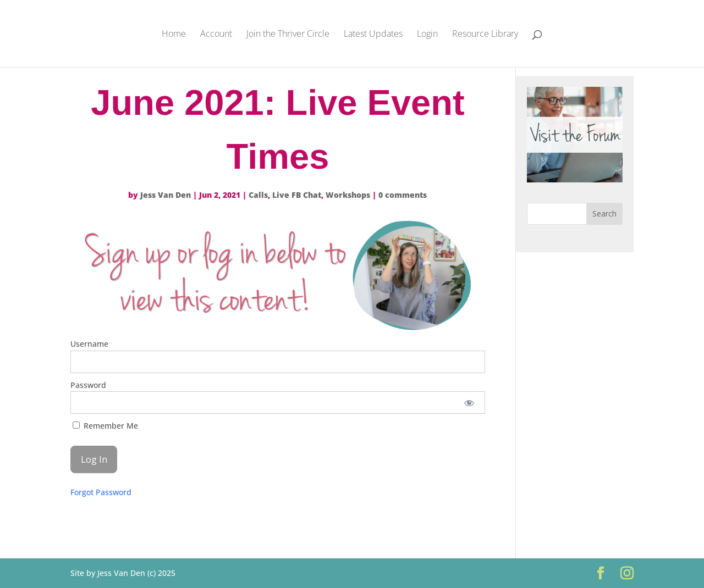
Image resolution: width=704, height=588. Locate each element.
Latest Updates (373, 35)
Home (174, 35)
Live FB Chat (297, 195)
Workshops (348, 195)
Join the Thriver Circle (288, 35)
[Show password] (469, 403)
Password (88, 385)
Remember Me (105, 426)
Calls (258, 195)
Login (427, 35)
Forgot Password (101, 492)
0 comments (403, 195)
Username (89, 344)
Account (216, 35)
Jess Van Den (166, 195)
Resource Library (485, 35)
